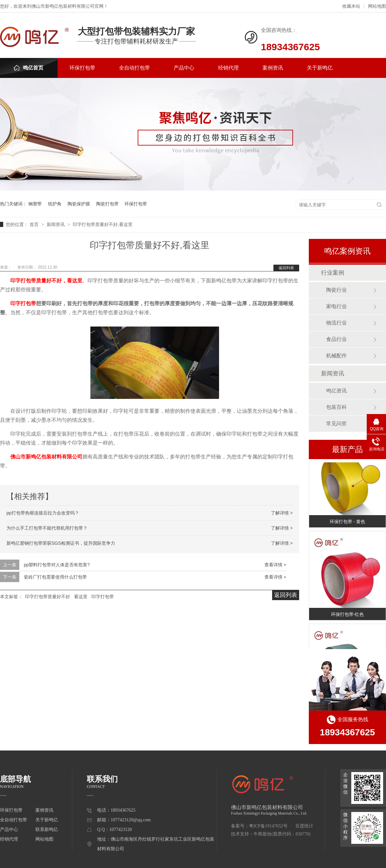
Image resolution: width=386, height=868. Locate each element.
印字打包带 (103, 597)
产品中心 (184, 68)
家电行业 (336, 306)
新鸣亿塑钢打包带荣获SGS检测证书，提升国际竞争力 (61, 543)
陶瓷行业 (336, 290)
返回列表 (286, 268)
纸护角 (55, 204)
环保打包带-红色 (348, 615)
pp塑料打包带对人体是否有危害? (57, 565)
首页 (35, 224)
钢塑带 (35, 204)
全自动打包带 (134, 68)
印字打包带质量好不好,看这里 (103, 224)
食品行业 (336, 339)
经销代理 (228, 68)
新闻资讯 (56, 224)
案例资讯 (273, 68)
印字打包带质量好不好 (48, 597)
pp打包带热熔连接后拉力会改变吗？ (43, 513)
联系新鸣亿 (47, 830)
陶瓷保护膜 (79, 204)
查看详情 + (275, 565)
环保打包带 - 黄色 (347, 522)
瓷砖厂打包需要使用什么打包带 (55, 577)
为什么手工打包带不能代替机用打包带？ (47, 528)
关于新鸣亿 (320, 68)
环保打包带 (82, 68)
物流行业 (336, 323)
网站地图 (377, 6)
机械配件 (336, 356)
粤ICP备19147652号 (268, 826)
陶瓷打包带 (107, 204)
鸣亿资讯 (336, 391)
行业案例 (333, 273)
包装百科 (336, 407)
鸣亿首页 (28, 68)
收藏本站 (351, 6)
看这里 (81, 597)
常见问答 (336, 424)
